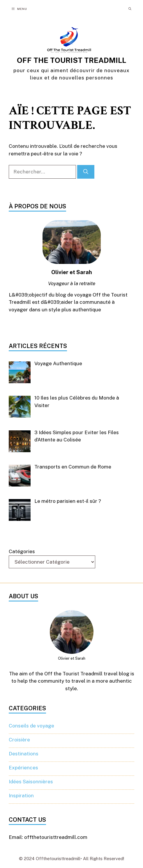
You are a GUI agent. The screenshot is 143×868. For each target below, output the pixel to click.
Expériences (23, 768)
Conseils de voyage (31, 726)
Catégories (22, 551)
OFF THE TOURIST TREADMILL (71, 60)
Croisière (19, 740)
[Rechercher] (86, 172)
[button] (130, 9)
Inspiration (21, 796)
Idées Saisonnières (31, 782)
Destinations (24, 754)
